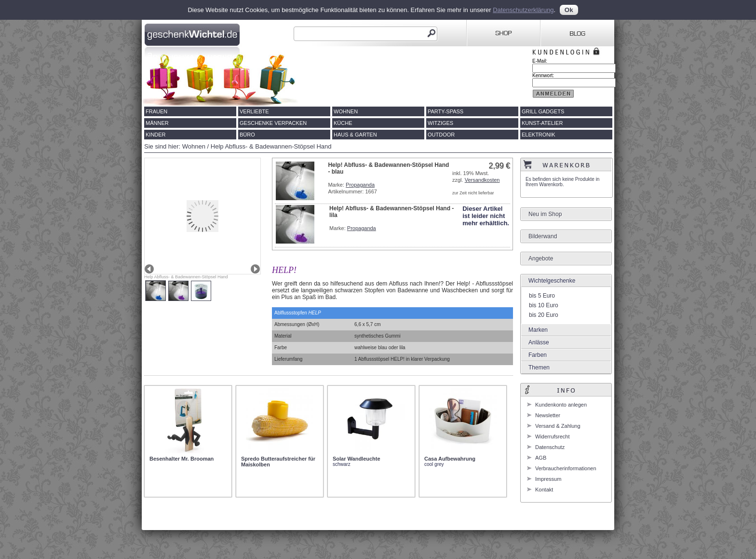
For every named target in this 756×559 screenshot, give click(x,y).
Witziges (440, 123)
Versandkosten (482, 180)
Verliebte (254, 111)
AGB (541, 458)
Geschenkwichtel (193, 33)
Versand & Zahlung (558, 426)
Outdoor (441, 135)
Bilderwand (543, 236)
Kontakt (544, 490)
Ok (569, 10)
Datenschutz (550, 447)
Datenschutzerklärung (523, 10)
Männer (157, 123)
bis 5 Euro (542, 296)
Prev (149, 269)
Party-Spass (445, 111)
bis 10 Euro (544, 305)
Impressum (548, 479)
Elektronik (539, 135)
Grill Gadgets (543, 111)
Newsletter (548, 415)
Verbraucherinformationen (566, 468)
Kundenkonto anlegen (561, 405)
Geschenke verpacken (273, 123)
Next (255, 269)
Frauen (156, 111)
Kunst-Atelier (542, 123)
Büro (247, 135)
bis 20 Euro (544, 315)
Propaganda (360, 185)
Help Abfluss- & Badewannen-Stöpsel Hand (271, 146)
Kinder (156, 135)
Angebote (541, 259)
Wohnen (346, 111)
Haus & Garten (355, 135)
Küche (343, 123)
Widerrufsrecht (553, 436)
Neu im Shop (545, 214)
